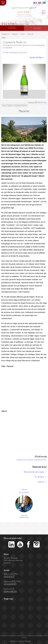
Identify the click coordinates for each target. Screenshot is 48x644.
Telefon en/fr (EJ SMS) (12, 583)
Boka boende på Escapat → (35, 472)
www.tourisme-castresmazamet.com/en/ (32, 460)
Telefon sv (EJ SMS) (11, 575)
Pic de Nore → (41, 477)
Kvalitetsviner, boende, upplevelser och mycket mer (24, 15)
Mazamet (31, 34)
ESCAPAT (24, 12)
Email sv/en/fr (10, 590)
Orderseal (27, 641)
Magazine (15, 34)
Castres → (42, 482)
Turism (23, 34)
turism (45, 102)
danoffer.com (34, 641)
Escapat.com (5, 34)
